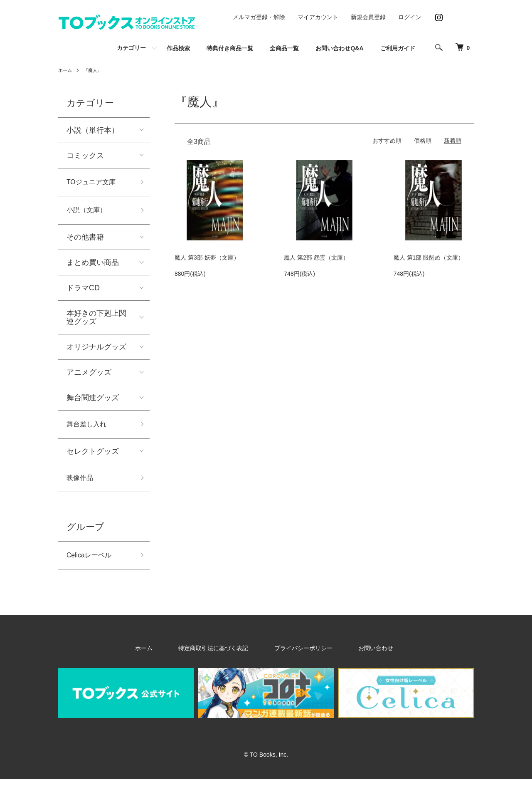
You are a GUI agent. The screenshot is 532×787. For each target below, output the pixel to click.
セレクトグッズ (93, 456)
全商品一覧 (284, 48)
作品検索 (178, 48)
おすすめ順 (387, 141)
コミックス (85, 156)
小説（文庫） (89, 213)
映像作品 (81, 483)
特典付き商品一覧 (230, 48)
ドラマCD (83, 291)
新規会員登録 (368, 17)
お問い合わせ (357, 656)
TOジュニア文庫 (94, 183)
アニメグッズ (89, 376)
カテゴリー (131, 48)
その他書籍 (85, 240)
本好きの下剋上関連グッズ (96, 321)
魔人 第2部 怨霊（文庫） (316, 257)
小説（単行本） (93, 130)
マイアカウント (318, 17)
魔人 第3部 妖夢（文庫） (207, 257)
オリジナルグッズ (96, 350)
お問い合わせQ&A (339, 48)
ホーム (66, 70)
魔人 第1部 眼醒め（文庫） (429, 257)
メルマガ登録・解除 (259, 17)
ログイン (410, 17)
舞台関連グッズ (93, 401)
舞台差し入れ (89, 428)
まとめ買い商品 (93, 266)
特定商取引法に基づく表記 (222, 656)
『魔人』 (95, 70)
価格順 (423, 141)
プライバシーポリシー (298, 656)
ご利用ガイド (398, 48)
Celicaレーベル (92, 562)
